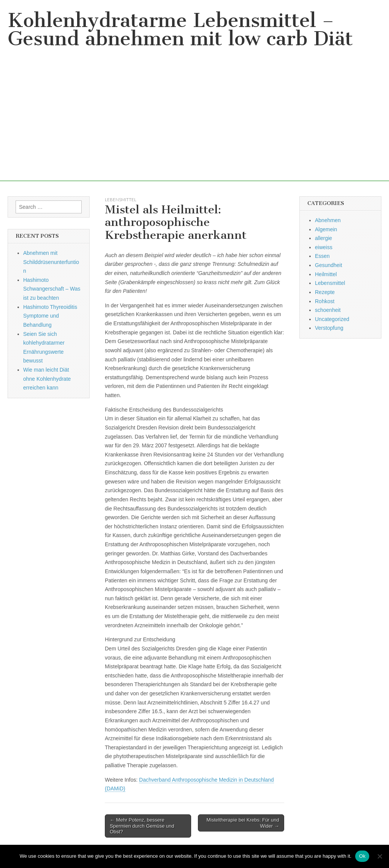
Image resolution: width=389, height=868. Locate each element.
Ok (362, 856)
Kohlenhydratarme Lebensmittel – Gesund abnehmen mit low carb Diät (180, 29)
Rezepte (325, 292)
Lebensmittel (121, 200)
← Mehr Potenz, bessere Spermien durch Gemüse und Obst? (142, 826)
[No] (380, 856)
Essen (322, 256)
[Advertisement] (194, 128)
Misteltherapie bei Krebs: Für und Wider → (243, 823)
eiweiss (324, 247)
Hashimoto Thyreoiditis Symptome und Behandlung (50, 316)
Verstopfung (329, 328)
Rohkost (325, 301)
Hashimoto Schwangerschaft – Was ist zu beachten (52, 289)
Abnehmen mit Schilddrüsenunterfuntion (51, 262)
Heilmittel (326, 274)
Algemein (326, 229)
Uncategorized (332, 319)
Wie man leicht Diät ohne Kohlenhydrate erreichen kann (47, 379)
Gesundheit (329, 265)
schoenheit (328, 310)
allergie (323, 238)
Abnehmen (328, 220)
